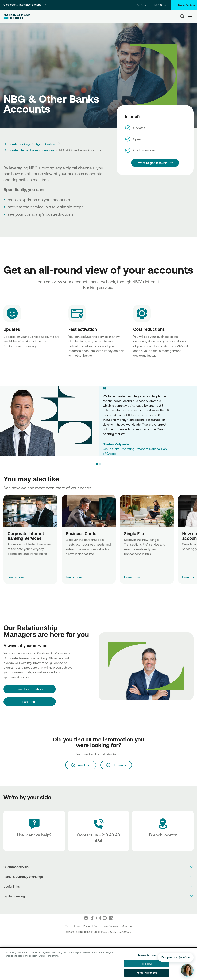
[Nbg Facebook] (86, 918)
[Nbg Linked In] (111, 918)
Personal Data (92, 926)
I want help (30, 702)
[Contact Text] (98, 831)
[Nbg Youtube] (105, 918)
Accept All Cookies (147, 973)
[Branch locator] (163, 831)
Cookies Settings (147, 955)
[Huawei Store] (102, 905)
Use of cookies (111, 926)
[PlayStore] (98, 905)
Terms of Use (73, 926)
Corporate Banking (17, 144)
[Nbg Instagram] (99, 918)
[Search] (182, 16)
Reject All (147, 964)
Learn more (16, 577)
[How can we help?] (34, 831)
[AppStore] (95, 905)
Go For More (144, 5)
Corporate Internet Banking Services (29, 150)
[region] (98, 964)
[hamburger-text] (190, 17)
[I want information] (30, 689)
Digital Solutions (46, 144)
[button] (97, 464)
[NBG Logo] (17, 17)
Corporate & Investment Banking (25, 5)
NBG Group (161, 5)
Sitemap (127, 926)
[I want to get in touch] (155, 163)
